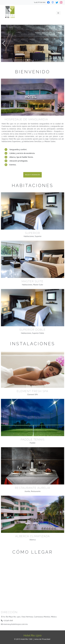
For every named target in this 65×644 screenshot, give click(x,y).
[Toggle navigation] (58, 13)
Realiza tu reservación (33, 175)
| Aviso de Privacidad (42, 639)
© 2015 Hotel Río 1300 (23, 639)
